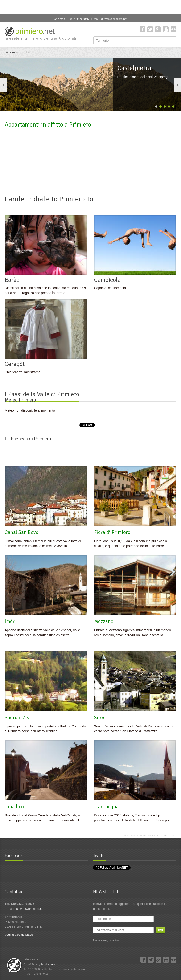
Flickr (173, 29)
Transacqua (106, 807)
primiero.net (12, 52)
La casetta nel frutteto (86, 178)
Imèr (10, 621)
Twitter (150, 29)
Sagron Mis (17, 718)
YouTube (166, 29)
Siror (99, 718)
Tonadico (14, 807)
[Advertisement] (90, 7)
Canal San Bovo (22, 532)
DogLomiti (16, 178)
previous (4, 85)
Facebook (142, 29)
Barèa (12, 280)
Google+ (158, 29)
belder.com (48, 964)
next (177, 85)
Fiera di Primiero (112, 532)
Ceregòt (15, 364)
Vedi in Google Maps (19, 935)
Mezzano (104, 621)
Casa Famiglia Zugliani (143, 178)
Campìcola (107, 280)
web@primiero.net (116, 19)
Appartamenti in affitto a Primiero (48, 125)
